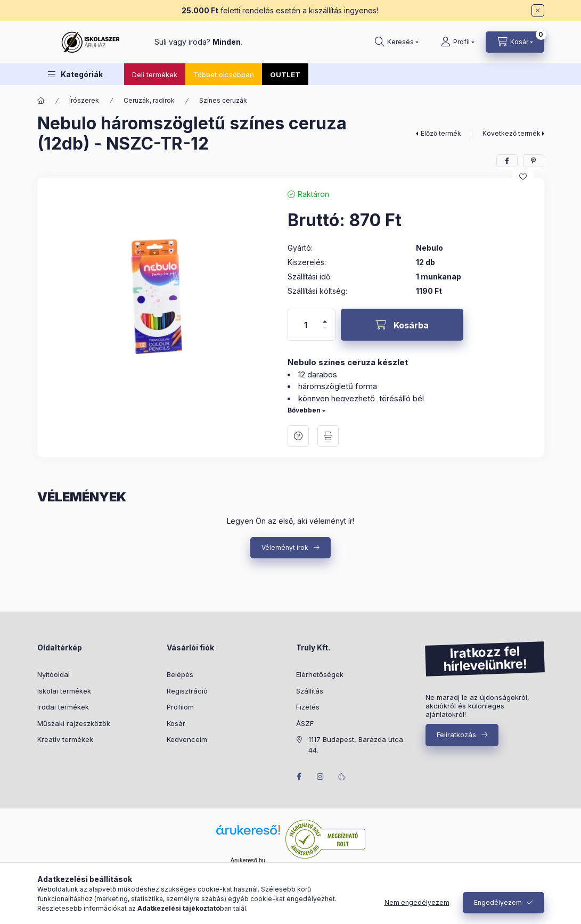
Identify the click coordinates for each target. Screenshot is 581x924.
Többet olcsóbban (224, 75)
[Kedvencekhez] (523, 177)
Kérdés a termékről (298, 436)
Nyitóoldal (54, 674)
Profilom (180, 707)
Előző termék (441, 133)
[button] (75, 74)
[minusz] (325, 332)
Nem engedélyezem (417, 902)
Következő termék (512, 133)
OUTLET (285, 75)
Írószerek (84, 100)
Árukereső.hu (248, 860)
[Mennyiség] (306, 325)
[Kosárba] (402, 325)
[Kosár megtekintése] (515, 42)
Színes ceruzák (223, 100)
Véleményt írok (285, 547)
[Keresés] (397, 42)
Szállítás (310, 691)
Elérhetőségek (320, 674)
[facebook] (507, 161)
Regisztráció (187, 691)
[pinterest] (534, 161)
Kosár (176, 723)
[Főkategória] (41, 101)
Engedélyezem (498, 902)
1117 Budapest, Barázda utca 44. (356, 745)
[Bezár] (538, 11)
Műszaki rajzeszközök (74, 723)
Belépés (180, 674)
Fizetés (308, 707)
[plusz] (325, 317)
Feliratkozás (456, 735)
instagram (321, 777)
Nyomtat (328, 436)
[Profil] (458, 42)
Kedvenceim (187, 739)
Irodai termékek (63, 707)
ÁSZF (305, 723)
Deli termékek (155, 75)
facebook (299, 777)
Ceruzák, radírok (149, 100)
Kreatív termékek (65, 739)
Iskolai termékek (64, 691)
